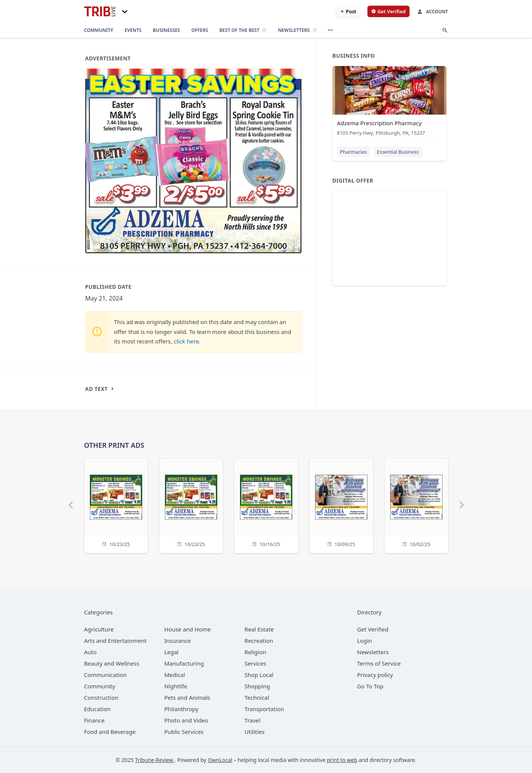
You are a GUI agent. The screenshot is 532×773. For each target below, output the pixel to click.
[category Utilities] (255, 732)
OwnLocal (220, 760)
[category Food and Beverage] (110, 732)
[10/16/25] (266, 505)
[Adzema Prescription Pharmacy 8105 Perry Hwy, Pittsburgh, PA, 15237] (389, 103)
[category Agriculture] (99, 629)
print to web (342, 760)
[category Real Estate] (259, 629)
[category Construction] (101, 697)
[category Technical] (257, 697)
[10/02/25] (416, 505)
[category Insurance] (177, 641)
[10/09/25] (341, 505)
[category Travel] (253, 720)
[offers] (200, 30)
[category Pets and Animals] (187, 697)
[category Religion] (255, 652)
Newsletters (373, 652)
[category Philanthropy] (181, 709)
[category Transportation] (264, 709)
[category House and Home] (188, 629)
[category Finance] (94, 720)
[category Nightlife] (176, 686)
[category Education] (97, 709)
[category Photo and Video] (186, 720)
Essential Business (398, 152)
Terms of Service (379, 663)
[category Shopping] (257, 686)
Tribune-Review (155, 760)
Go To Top (370, 686)
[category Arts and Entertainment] (115, 641)
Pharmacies (354, 152)
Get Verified (373, 629)
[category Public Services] (184, 732)
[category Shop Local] (259, 675)
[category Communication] (105, 675)
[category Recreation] (259, 641)
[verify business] (388, 11)
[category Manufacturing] (184, 663)
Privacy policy (375, 675)
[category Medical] (175, 675)
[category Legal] (171, 652)
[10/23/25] (116, 505)
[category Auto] (90, 652)
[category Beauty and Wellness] (112, 663)
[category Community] (100, 686)
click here (186, 341)
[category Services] (255, 663)
